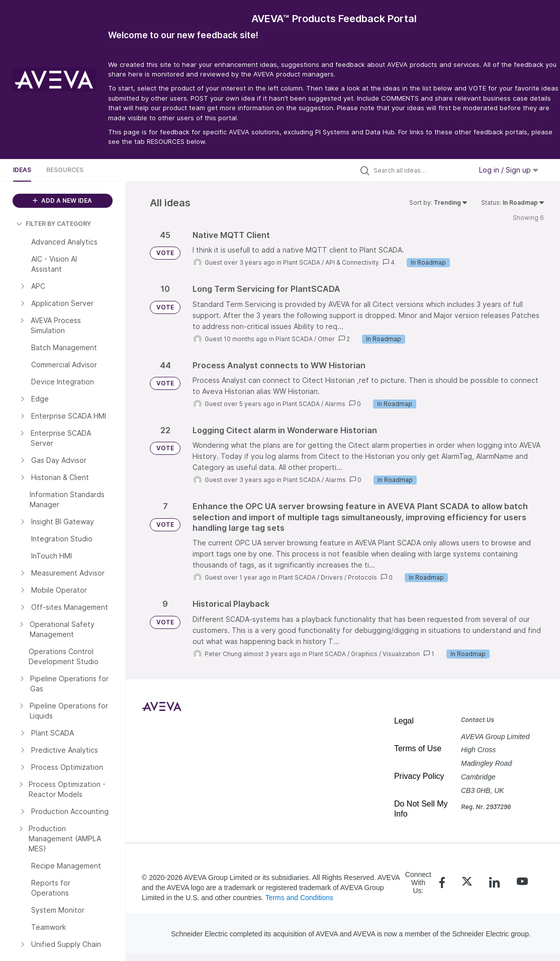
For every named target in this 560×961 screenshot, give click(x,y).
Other (326, 339)
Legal (404, 721)
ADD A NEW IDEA (62, 201)
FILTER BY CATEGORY (54, 224)
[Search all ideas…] (420, 170)
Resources (65, 170)
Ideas (22, 170)
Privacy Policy (419, 776)
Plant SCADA (302, 262)
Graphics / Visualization (385, 654)
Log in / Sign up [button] (509, 170)
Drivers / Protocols (349, 577)
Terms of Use (418, 748)
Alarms (335, 404)
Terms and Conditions (299, 898)
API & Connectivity (352, 262)
